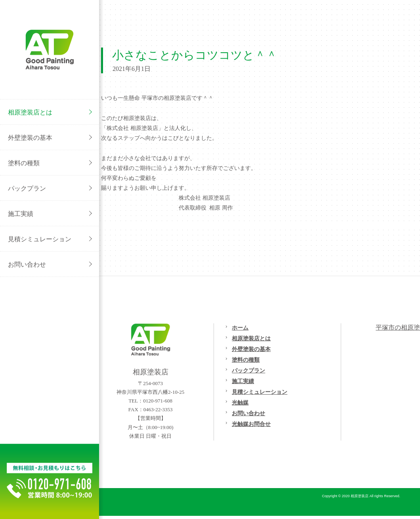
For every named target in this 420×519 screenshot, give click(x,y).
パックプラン (248, 370)
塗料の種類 (246, 360)
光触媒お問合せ (251, 424)
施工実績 (243, 381)
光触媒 (240, 403)
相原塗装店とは (251, 338)
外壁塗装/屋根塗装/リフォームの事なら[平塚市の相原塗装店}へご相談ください (50, 50)
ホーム (240, 328)
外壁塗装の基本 (251, 349)
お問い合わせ (248, 413)
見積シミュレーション (260, 392)
